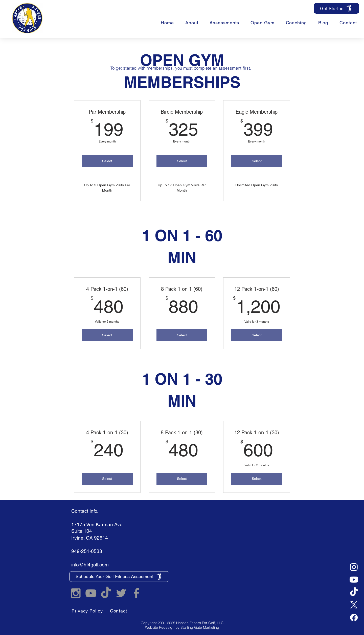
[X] (354, 605)
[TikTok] (354, 592)
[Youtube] (354, 580)
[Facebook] (354, 618)
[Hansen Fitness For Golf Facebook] (136, 593)
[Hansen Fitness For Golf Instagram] (76, 593)
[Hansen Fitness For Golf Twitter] (121, 593)
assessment (230, 68)
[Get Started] (336, 8)
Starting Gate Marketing (200, 627)
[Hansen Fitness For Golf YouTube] (91, 593)
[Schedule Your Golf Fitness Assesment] (119, 577)
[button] (296, 23)
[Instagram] (354, 567)
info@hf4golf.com (90, 565)
